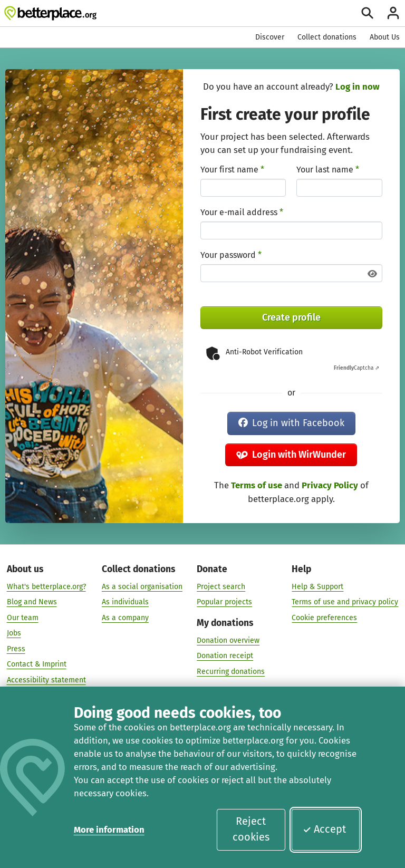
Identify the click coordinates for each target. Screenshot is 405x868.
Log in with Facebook (291, 423)
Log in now (358, 86)
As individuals (125, 601)
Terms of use (257, 485)
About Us (385, 37)
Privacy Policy (330, 485)
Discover (270, 37)
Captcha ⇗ (356, 368)
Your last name (328, 170)
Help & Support (317, 586)
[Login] (393, 13)
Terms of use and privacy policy (345, 601)
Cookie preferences (324, 617)
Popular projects (224, 601)
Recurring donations (231, 671)
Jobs (14, 633)
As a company (125, 617)
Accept (324, 829)
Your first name (232, 170)
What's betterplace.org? (46, 586)
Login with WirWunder (291, 455)
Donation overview (228, 640)
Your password (231, 255)
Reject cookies (251, 829)
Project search (221, 586)
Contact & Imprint (37, 664)
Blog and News (32, 601)
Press (16, 648)
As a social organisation (142, 586)
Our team (23, 617)
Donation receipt (225, 655)
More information (109, 830)
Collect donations (327, 37)
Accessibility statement (46, 679)
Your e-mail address (242, 212)
